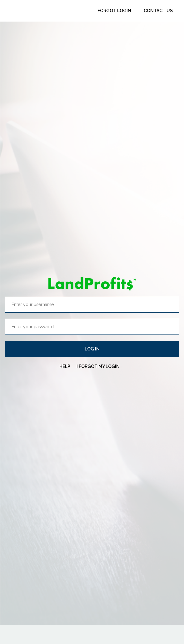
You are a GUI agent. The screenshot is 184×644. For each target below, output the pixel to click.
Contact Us (158, 11)
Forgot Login (114, 11)
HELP (65, 366)
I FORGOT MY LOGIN (98, 366)
